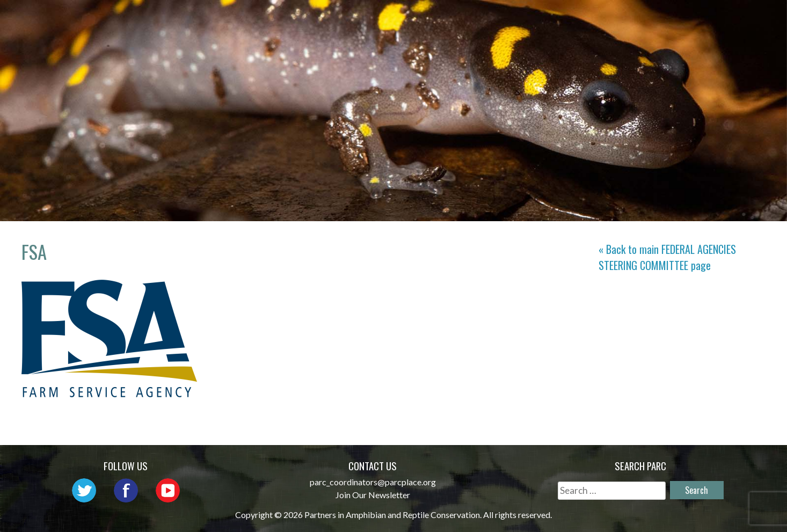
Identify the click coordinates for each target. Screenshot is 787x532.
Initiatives (538, 19)
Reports (666, 19)
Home (262, 19)
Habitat (606, 19)
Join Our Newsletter (373, 495)
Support (727, 19)
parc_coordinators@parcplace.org (373, 482)
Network (396, 19)
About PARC (324, 19)
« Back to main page (667, 257)
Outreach (464, 19)
